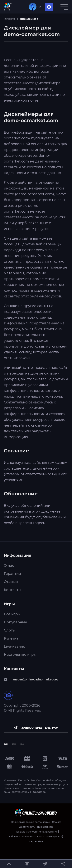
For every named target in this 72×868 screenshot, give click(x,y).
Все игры (12, 614)
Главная (9, 19)
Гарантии (12, 574)
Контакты (13, 590)
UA (22, 744)
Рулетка (11, 638)
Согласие (16, 451)
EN (14, 744)
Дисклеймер (45, 827)
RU (6, 744)
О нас (9, 566)
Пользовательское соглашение (30, 822)
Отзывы (11, 582)
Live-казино (15, 647)
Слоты (10, 630)
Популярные (15, 622)
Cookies (57, 822)
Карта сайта (36, 841)
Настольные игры (20, 655)
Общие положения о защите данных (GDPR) (36, 837)
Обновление (21, 494)
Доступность (27, 827)
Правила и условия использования (36, 832)
